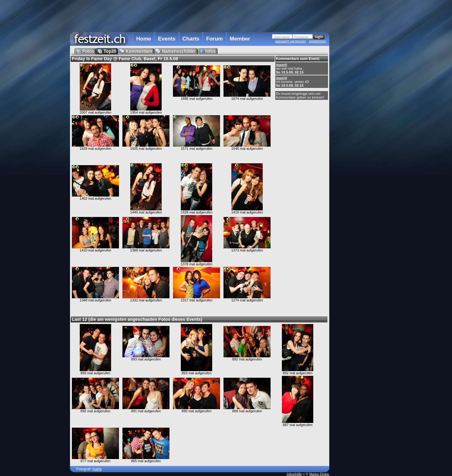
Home (144, 39)
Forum (215, 39)
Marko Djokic (319, 474)
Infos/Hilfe (294, 474)
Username (282, 37)
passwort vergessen (290, 41)
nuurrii (281, 65)
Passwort (301, 37)
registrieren (317, 41)
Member (240, 39)
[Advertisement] (357, 127)
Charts (191, 39)
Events (167, 39)
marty (97, 469)
